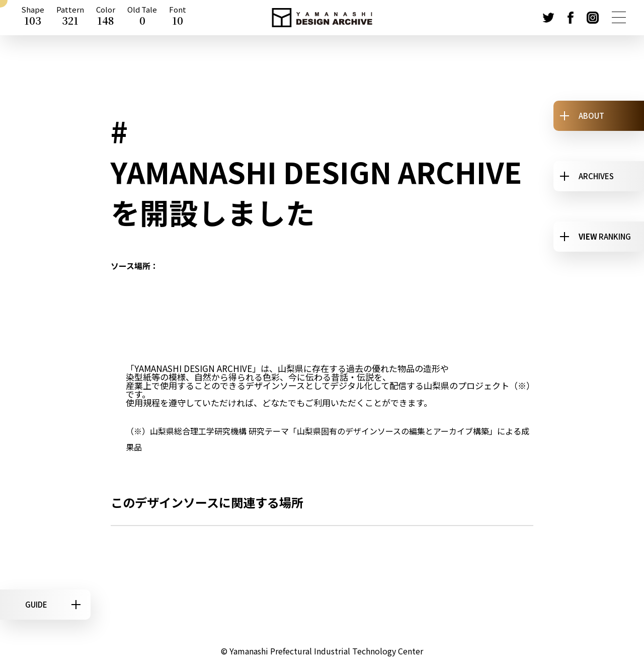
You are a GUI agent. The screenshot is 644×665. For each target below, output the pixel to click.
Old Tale (142, 18)
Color (106, 18)
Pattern (70, 18)
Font (178, 18)
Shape (33, 18)
